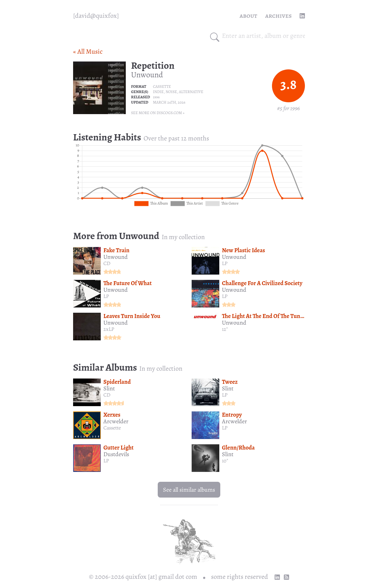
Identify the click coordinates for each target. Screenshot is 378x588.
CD (107, 263)
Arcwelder (116, 421)
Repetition (153, 65)
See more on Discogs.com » (158, 113)
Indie (158, 92)
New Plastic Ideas (243, 250)
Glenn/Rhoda (238, 448)
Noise (171, 92)
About (249, 16)
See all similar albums (189, 490)
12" (225, 329)
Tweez (230, 382)
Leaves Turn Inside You (132, 316)
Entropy (232, 415)
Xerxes (112, 415)
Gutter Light (119, 448)
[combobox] (263, 36)
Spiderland (117, 382)
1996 (156, 97)
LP (225, 263)
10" (225, 461)
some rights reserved (240, 577)
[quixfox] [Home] (96, 16)
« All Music (88, 51)
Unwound (147, 75)
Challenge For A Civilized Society (262, 283)
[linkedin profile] (302, 16)
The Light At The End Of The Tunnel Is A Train (277, 316)
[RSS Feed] (286, 577)
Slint (109, 388)
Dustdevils (116, 454)
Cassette (162, 86)
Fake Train (116, 250)
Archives (278, 16)
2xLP (109, 329)
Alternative (191, 92)
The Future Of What (128, 283)
